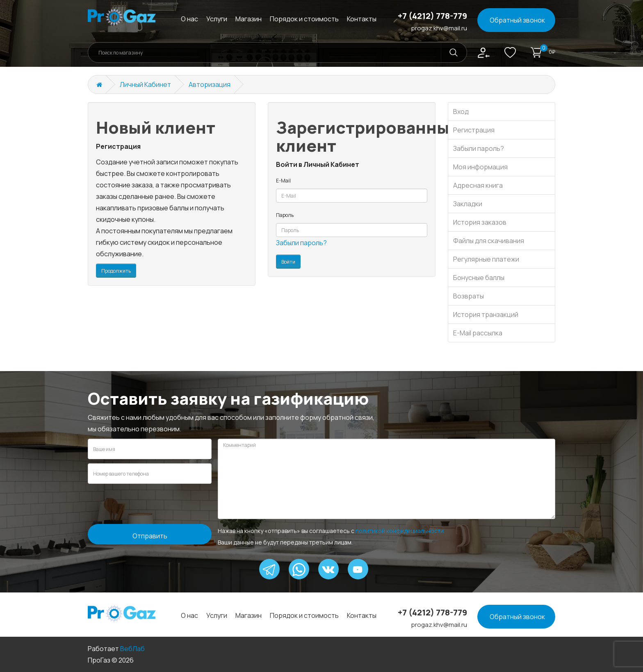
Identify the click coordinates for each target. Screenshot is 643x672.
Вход (461, 112)
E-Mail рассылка (478, 333)
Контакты (362, 19)
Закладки (468, 204)
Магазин (249, 19)
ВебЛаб (132, 649)
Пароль (285, 215)
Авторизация (210, 84)
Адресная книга (478, 185)
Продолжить (116, 271)
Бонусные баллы (479, 278)
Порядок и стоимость (304, 19)
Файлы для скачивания (489, 241)
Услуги (217, 19)
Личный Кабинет (145, 84)
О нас (189, 19)
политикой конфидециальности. (400, 531)
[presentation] (150, 504)
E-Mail (283, 181)
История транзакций (486, 314)
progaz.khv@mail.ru (439, 28)
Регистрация (474, 130)
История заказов (480, 222)
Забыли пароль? (301, 243)
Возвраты (469, 296)
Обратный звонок (517, 20)
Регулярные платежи (486, 259)
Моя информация (480, 167)
